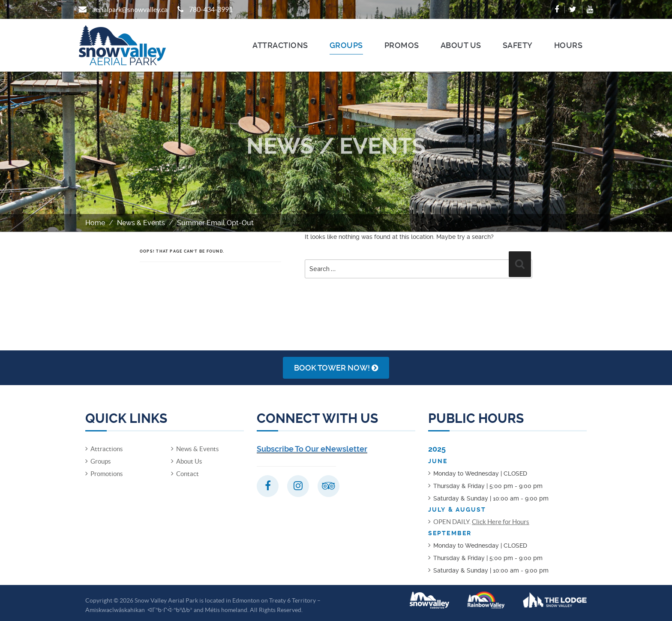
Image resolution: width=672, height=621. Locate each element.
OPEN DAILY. (481, 522)
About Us (461, 45)
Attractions (280, 45)
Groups (346, 45)
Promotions (107, 474)
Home (95, 223)
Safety (518, 45)
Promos (402, 45)
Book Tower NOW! (336, 368)
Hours (568, 45)
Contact (187, 474)
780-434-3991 (211, 9)
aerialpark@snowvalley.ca (130, 9)
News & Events (141, 223)
